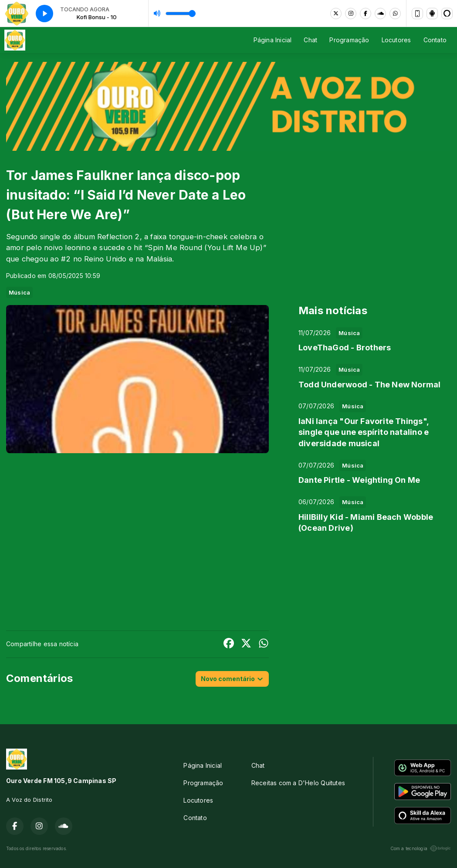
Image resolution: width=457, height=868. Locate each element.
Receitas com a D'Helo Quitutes (298, 783)
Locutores (396, 40)
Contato (435, 40)
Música (19, 292)
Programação (349, 40)
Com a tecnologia (421, 848)
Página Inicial (273, 40)
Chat (310, 40)
